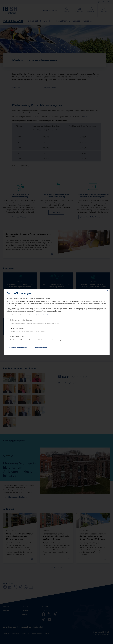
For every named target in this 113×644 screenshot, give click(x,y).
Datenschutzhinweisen (44, 315)
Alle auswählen (41, 347)
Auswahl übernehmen (18, 347)
